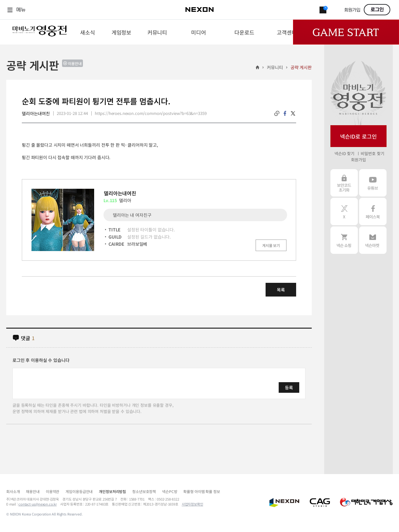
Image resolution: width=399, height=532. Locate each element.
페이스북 (373, 211)
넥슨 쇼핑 (344, 240)
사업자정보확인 (192, 504)
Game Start (346, 32)
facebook (285, 113)
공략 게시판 (301, 67)
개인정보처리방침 (112, 491)
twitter (293, 113)
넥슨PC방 (170, 491)
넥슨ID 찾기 (344, 153)
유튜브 (373, 183)
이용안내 (75, 63)
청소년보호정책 (144, 491)
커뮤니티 (275, 67)
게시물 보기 (271, 245)
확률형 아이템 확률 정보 (202, 491)
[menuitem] (87, 32)
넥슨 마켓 (373, 240)
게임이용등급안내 (79, 491)
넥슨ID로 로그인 (358, 136)
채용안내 (33, 491)
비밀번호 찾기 (372, 153)
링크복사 (277, 113)
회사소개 (13, 491)
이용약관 (53, 491)
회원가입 (352, 10)
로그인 (377, 10)
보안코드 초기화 (344, 183)
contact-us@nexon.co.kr (38, 504)
